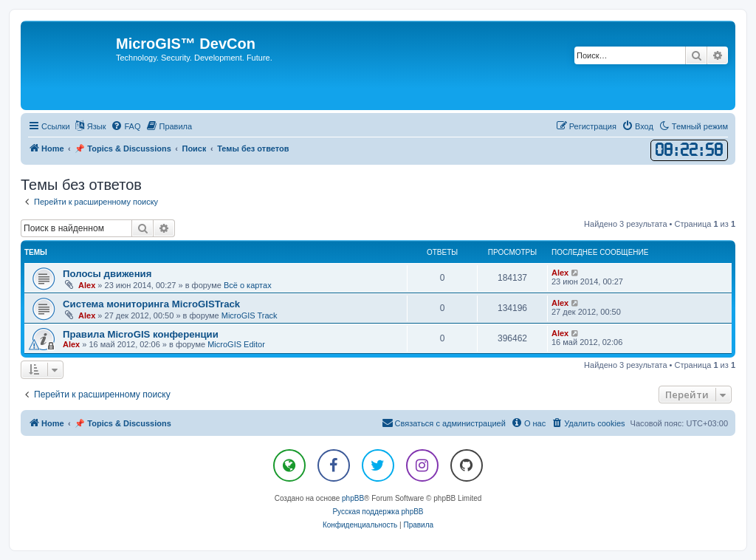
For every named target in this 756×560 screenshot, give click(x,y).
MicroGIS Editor (236, 344)
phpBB (353, 498)
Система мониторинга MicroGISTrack (151, 304)
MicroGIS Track (250, 315)
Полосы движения (107, 274)
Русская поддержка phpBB (378, 512)
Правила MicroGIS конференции (141, 334)
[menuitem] (126, 126)
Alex (87, 285)
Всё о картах (248, 285)
